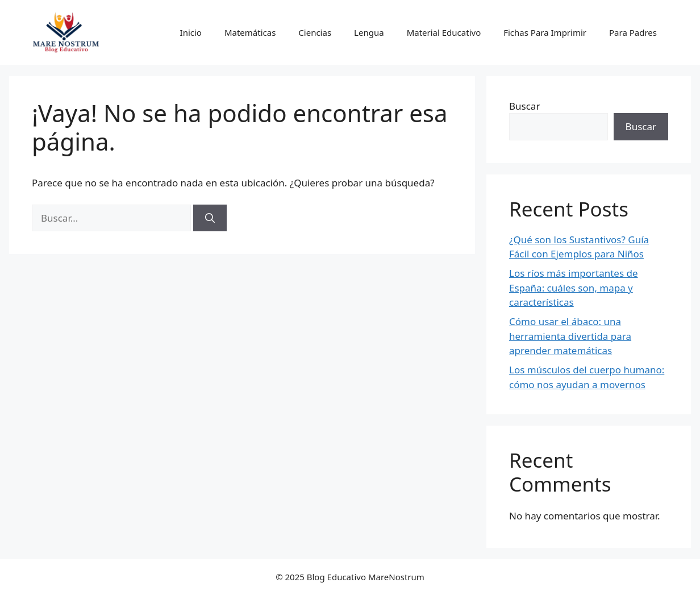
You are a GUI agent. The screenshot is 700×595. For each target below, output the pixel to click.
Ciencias (315, 32)
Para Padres (633, 32)
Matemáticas (250, 32)
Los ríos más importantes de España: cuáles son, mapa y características (574, 288)
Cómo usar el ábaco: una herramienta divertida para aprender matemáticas (570, 336)
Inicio (191, 32)
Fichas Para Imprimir (545, 32)
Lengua (369, 32)
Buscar (524, 106)
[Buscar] (210, 218)
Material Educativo (444, 32)
